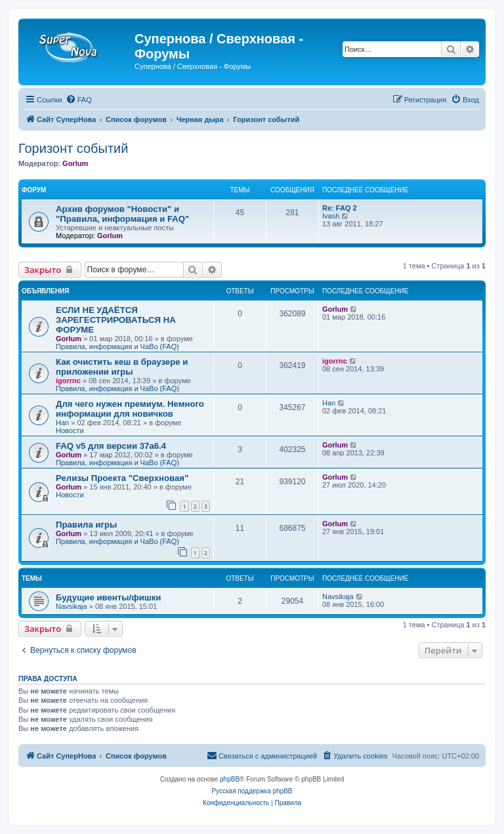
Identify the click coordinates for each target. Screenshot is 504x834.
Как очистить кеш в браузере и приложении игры (122, 367)
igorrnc (68, 381)
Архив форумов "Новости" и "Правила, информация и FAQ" (122, 214)
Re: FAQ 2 (340, 208)
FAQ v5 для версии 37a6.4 (111, 446)
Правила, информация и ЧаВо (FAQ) (117, 346)
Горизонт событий (73, 148)
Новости (70, 430)
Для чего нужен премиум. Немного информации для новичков (130, 409)
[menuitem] (79, 100)
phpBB (230, 779)
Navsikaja (72, 606)
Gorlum (75, 163)
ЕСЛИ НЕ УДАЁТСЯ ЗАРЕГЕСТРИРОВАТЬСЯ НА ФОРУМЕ (116, 320)
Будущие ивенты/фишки (108, 597)
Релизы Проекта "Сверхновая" (122, 478)
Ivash (331, 216)
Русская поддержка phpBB (252, 791)
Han (62, 423)
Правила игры (86, 525)
